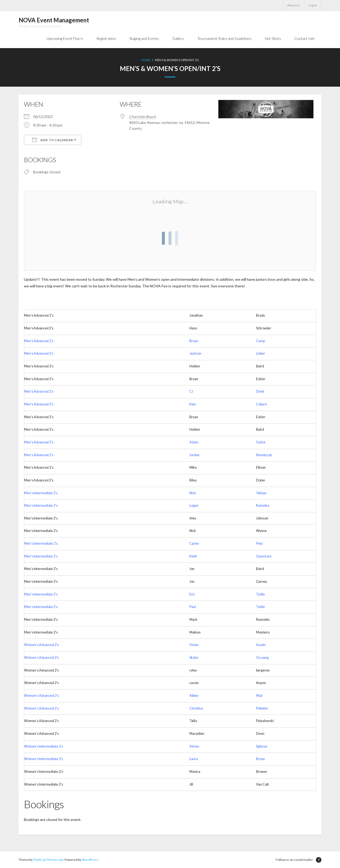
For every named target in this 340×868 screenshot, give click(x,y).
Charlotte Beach (143, 117)
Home (146, 60)
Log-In (313, 5)
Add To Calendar (53, 140)
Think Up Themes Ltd (48, 860)
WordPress (90, 860)
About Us (294, 5)
